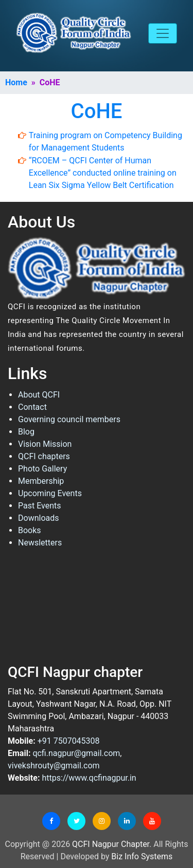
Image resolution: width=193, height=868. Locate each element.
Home (16, 82)
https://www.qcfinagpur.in (89, 778)
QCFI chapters (44, 456)
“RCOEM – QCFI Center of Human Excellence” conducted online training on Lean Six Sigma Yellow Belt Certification (103, 173)
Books (30, 530)
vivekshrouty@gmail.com (54, 766)
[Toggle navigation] (163, 33)
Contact (32, 407)
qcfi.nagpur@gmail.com (76, 753)
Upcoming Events (50, 493)
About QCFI (39, 395)
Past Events (40, 506)
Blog (26, 432)
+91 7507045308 (69, 741)
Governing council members (69, 419)
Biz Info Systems (142, 856)
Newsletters (40, 543)
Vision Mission (45, 444)
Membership (41, 481)
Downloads (38, 518)
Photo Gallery (42, 469)
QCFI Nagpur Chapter (111, 844)
